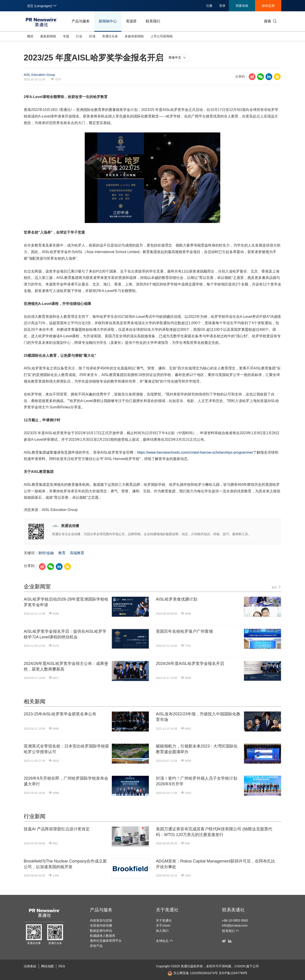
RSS (62, 966)
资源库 (131, 21)
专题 (66, 36)
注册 (209, 6)
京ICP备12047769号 (233, 973)
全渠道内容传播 (101, 925)
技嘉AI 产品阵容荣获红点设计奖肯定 (57, 829)
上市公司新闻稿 (162, 36)
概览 (30, 36)
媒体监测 (268, 6)
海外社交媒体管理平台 (106, 941)
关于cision (163, 925)
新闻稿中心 (108, 21)
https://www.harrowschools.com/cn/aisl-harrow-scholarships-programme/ (195, 452)
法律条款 (30, 966)
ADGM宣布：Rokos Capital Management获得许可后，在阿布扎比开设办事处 (216, 864)
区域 (92, 36)
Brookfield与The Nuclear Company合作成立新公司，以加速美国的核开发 (65, 864)
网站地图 (47, 966)
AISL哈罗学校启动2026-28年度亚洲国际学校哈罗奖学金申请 (66, 602)
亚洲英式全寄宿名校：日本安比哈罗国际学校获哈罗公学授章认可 (66, 749)
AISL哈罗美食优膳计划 (177, 599)
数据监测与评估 (101, 931)
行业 (79, 36)
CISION (240, 966)
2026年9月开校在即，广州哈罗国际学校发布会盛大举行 (66, 781)
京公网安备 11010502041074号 (193, 973)
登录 (222, 6)
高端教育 (77, 553)
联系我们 (153, 21)
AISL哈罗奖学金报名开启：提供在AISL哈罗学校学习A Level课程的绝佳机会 (65, 634)
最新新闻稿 (48, 36)
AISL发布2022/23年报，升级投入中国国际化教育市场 (198, 717)
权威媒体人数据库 (103, 936)
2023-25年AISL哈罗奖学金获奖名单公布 (60, 714)
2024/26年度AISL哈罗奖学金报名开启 (190, 664)
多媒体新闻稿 (134, 36)
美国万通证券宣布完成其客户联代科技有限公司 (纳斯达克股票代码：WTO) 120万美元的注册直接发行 (214, 832)
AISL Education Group (39, 75)
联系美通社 (233, 910)
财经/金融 (46, 553)
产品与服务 (81, 21)
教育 (62, 553)
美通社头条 (110, 36)
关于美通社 (167, 910)
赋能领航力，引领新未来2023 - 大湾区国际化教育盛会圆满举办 (197, 749)
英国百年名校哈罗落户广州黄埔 (184, 631)
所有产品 (96, 946)
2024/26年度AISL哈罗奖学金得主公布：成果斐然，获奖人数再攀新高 (66, 666)
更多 (276, 587)
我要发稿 (242, 6)
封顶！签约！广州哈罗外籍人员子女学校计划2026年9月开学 (197, 781)
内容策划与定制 (101, 920)
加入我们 (162, 931)
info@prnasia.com (235, 925)
